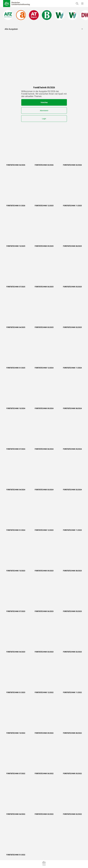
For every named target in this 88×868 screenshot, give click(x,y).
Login (44, 119)
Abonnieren (44, 111)
